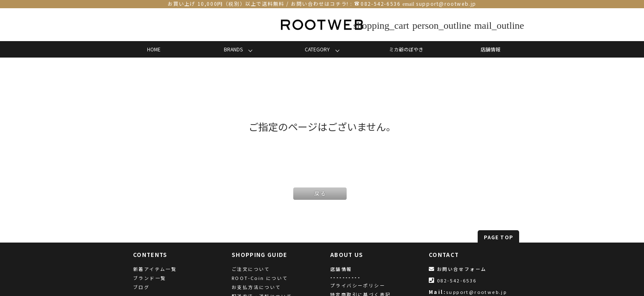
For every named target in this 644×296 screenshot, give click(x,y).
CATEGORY (317, 49)
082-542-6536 (381, 3)
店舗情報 (490, 49)
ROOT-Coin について (260, 278)
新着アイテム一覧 (155, 269)
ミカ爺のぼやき (406, 49)
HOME (154, 49)
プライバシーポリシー (358, 285)
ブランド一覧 (149, 278)
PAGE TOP (498, 237)
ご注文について (251, 269)
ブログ (141, 287)
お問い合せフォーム (458, 269)
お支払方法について (256, 287)
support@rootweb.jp (446, 3)
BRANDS (233, 49)
